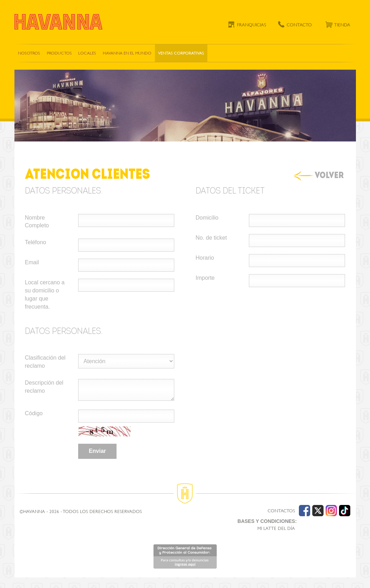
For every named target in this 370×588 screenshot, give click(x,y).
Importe (205, 278)
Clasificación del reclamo (45, 362)
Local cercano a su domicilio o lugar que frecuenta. (45, 295)
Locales (87, 53)
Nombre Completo (37, 222)
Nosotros (29, 53)
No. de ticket (211, 238)
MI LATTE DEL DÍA (276, 528)
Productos (59, 53)
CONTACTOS (281, 511)
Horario (205, 258)
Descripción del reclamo (44, 387)
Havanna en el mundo (127, 53)
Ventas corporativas (181, 53)
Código (34, 413)
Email (32, 262)
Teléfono (36, 242)
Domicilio (207, 218)
